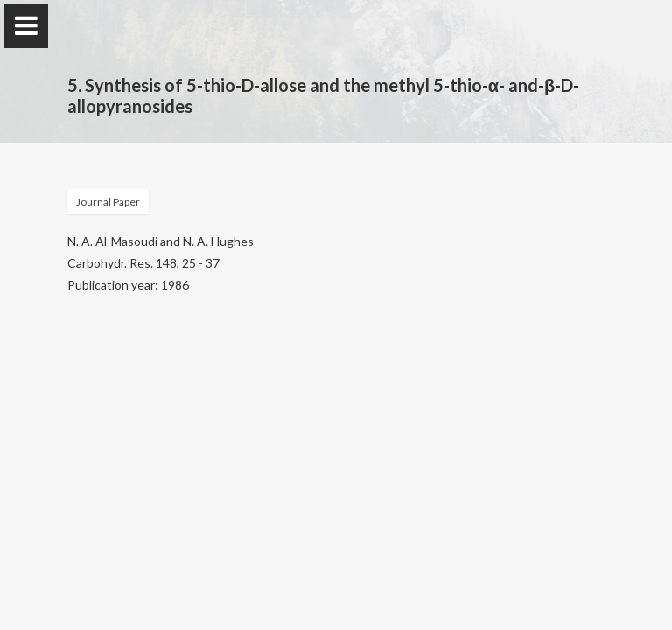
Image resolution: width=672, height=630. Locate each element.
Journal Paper (108, 202)
